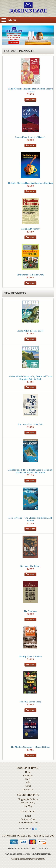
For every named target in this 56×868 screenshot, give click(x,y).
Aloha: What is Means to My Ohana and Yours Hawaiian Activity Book (30, 378)
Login (28, 816)
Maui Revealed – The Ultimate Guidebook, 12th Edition (30, 519)
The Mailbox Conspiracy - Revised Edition (30, 747)
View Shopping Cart (28, 823)
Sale (28, 782)
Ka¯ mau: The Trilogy (30, 566)
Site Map (28, 806)
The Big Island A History (30, 656)
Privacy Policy (28, 803)
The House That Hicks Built (30, 424)
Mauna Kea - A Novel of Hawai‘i (30, 137)
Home (28, 772)
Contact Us (28, 789)
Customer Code (28, 819)
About (28, 786)
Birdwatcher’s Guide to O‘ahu (30, 275)
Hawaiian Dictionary (30, 229)
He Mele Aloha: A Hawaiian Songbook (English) (30, 183)
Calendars (28, 776)
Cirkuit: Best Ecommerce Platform (28, 859)
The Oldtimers (30, 611)
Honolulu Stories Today (30, 702)
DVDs (28, 779)
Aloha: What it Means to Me (30, 331)
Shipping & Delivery (28, 799)
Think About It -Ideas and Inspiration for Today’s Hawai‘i (30, 90)
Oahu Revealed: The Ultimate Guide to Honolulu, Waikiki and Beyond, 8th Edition (30, 471)
